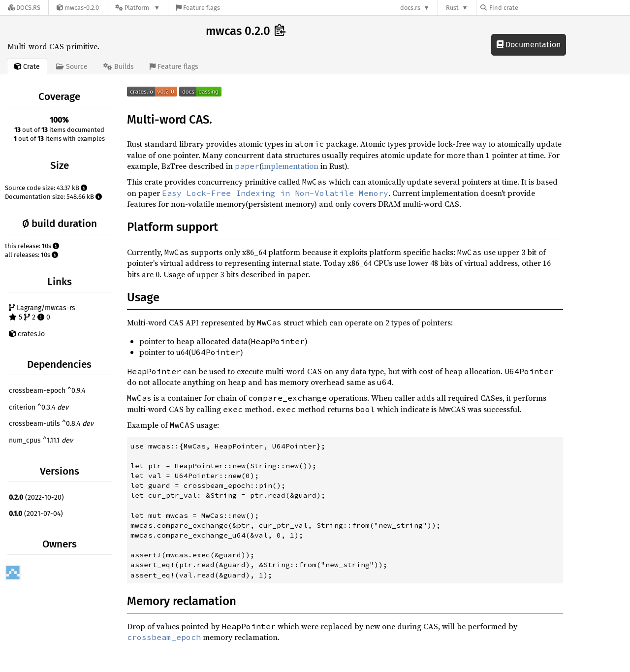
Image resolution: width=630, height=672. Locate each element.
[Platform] (138, 8)
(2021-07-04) (36, 514)
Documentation (529, 45)
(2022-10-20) (36, 497)
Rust (452, 8)
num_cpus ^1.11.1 (41, 440)
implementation (290, 166)
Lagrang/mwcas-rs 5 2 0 (42, 313)
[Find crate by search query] (530, 8)
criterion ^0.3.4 (39, 407)
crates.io (27, 334)
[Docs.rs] (24, 8)
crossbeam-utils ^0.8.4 (51, 424)
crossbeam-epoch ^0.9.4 (47, 391)
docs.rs (410, 8)
